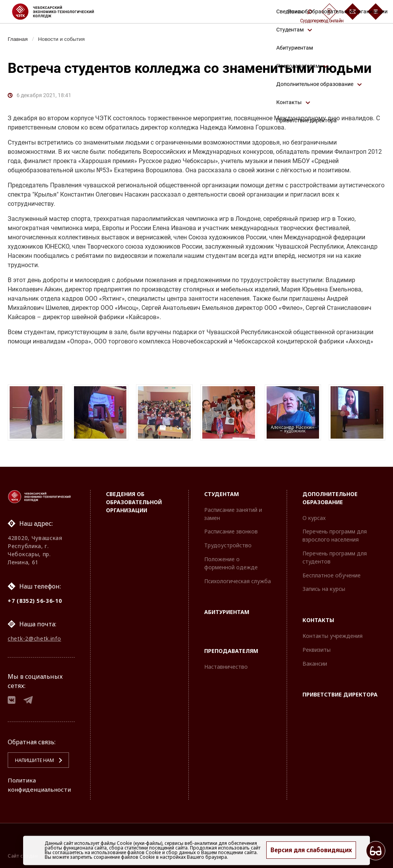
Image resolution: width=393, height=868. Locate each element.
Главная (18, 39)
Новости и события (64, 39)
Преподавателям (231, 648)
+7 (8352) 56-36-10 (35, 598)
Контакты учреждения (333, 633)
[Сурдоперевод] (329, 12)
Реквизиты (317, 647)
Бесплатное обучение (332, 573)
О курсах (314, 515)
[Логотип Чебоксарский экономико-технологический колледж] (59, 12)
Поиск (300, 12)
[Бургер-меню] (376, 12)
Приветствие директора (340, 692)
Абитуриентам (227, 609)
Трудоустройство (228, 542)
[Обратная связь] (353, 12)
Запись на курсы (324, 586)
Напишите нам (31, 760)
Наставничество (226, 664)
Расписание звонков (231, 529)
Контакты (318, 617)
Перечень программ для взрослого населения (335, 533)
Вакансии (315, 661)
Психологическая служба (238, 578)
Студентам (222, 491)
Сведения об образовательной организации (134, 499)
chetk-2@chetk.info (34, 637)
